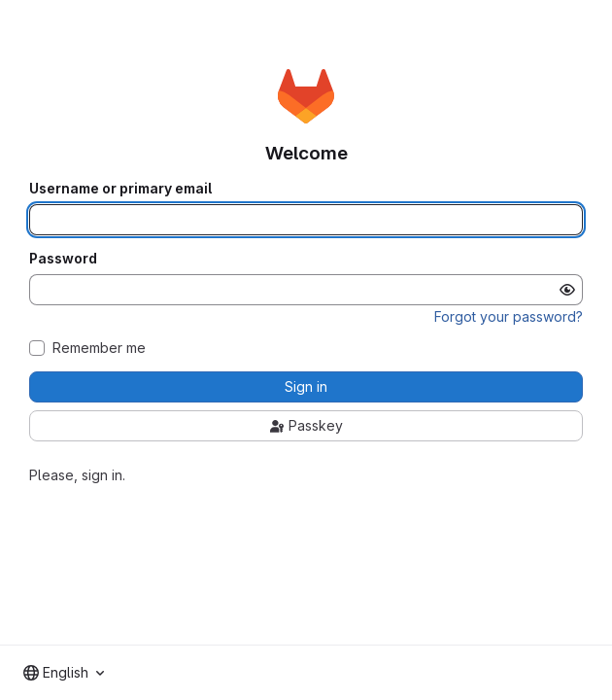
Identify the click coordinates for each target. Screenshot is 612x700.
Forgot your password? (509, 316)
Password (63, 259)
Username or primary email (120, 189)
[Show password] (567, 290)
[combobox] (64, 673)
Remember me (99, 348)
